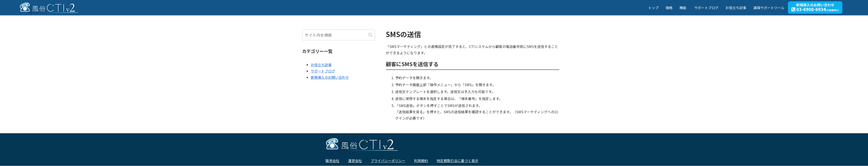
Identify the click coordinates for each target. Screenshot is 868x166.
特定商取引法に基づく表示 (457, 161)
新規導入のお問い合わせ (815, 7)
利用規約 (421, 161)
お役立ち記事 (736, 8)
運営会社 (355, 161)
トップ (653, 8)
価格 (669, 8)
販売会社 (332, 161)
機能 (683, 8)
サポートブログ (706, 8)
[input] (339, 35)
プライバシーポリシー (388, 161)
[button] (371, 35)
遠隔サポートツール (769, 8)
